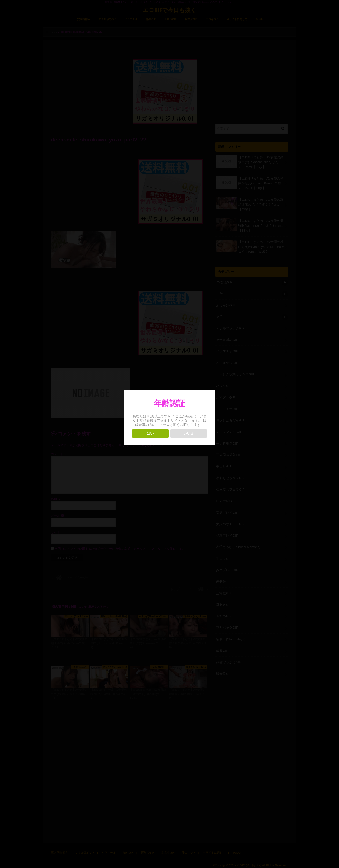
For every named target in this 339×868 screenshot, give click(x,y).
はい (150, 433)
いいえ (189, 433)
